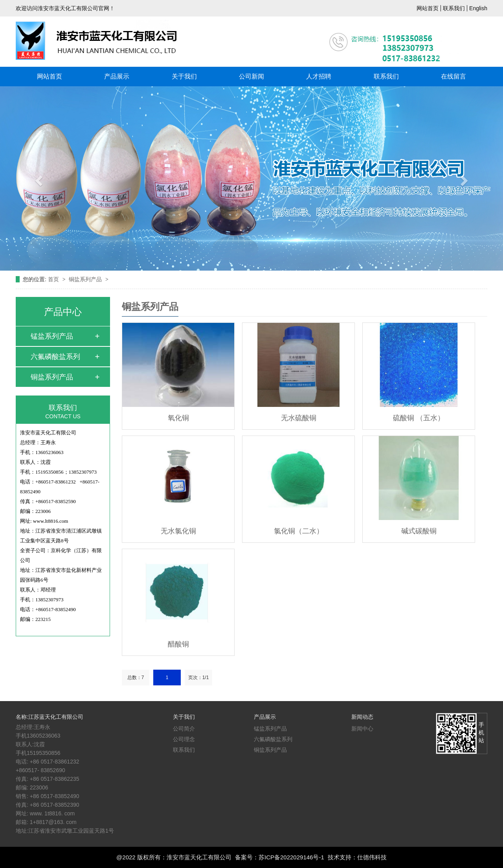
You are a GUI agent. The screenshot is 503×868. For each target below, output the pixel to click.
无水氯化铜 (178, 531)
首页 (54, 279)
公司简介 (184, 729)
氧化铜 (178, 418)
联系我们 (454, 8)
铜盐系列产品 (86, 279)
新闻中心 (362, 729)
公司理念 (184, 739)
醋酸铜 (178, 644)
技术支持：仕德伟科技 (357, 857)
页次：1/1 (199, 678)
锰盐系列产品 (52, 336)
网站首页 (428, 8)
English (478, 8)
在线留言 (453, 76)
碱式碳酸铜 (419, 531)
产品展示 (117, 76)
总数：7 (136, 678)
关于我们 (184, 76)
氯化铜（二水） (299, 531)
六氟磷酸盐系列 (55, 357)
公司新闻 (251, 76)
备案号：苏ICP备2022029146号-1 (280, 857)
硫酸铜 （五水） (419, 418)
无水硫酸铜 (299, 418)
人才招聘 (319, 76)
